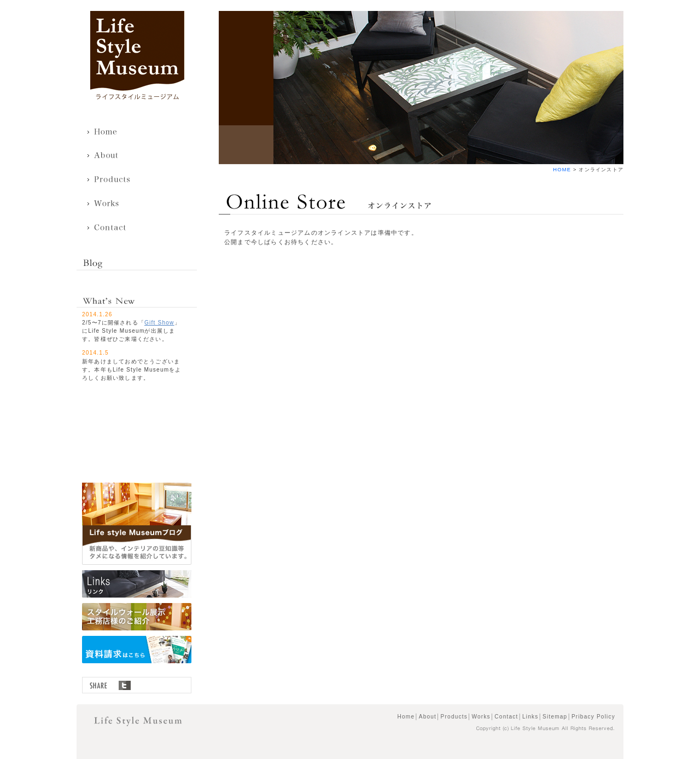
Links (530, 717)
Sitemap (555, 717)
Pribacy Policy (593, 717)
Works (109, 204)
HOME (562, 170)
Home (109, 132)
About (109, 156)
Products (109, 180)
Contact (109, 228)
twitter (125, 685)
